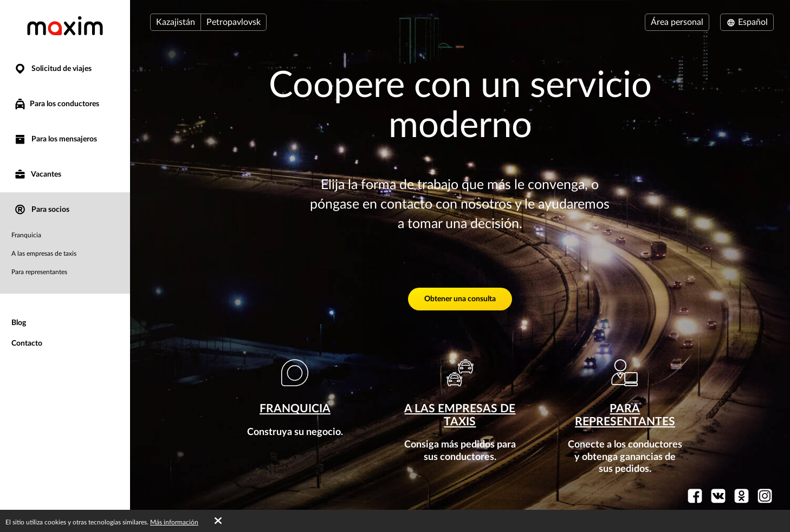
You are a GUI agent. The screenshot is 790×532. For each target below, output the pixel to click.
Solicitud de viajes (53, 69)
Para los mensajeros (55, 140)
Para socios (41, 210)
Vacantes (37, 175)
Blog (19, 323)
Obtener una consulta (460, 299)
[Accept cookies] (218, 521)
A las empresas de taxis (44, 254)
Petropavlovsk (234, 22)
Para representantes (39, 272)
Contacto (27, 343)
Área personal (677, 22)
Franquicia (26, 235)
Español (747, 22)
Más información (174, 522)
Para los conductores (56, 104)
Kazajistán (176, 22)
